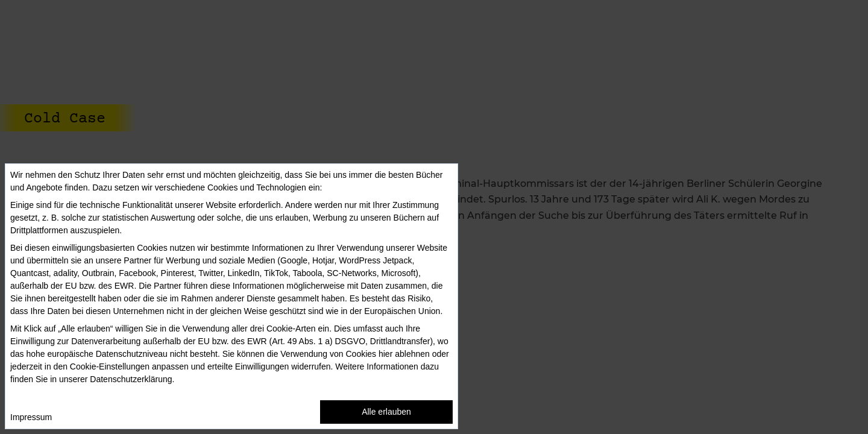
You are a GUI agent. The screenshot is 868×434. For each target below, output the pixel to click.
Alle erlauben (386, 412)
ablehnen (412, 354)
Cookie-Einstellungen (110, 366)
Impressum (31, 417)
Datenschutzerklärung (131, 379)
